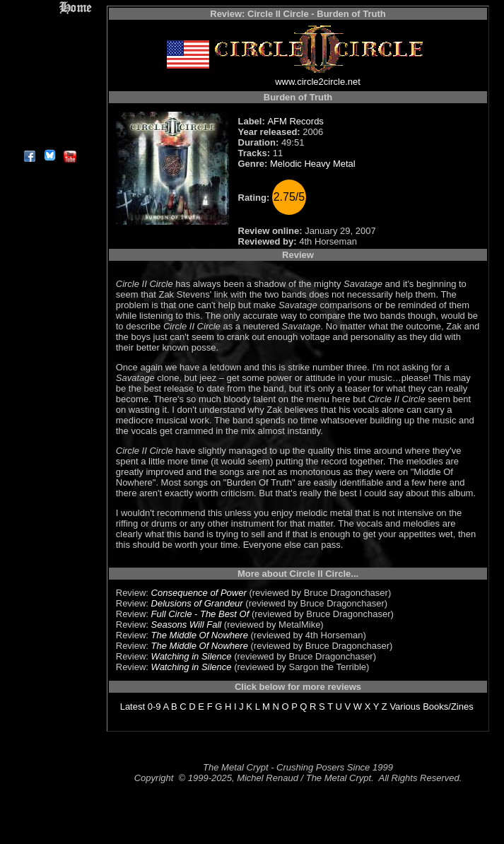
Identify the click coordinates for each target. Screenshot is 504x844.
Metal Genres (49, 89)
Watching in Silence (192, 656)
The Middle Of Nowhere (200, 635)
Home (49, 8)
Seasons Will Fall (187, 625)
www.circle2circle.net (318, 82)
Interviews (49, 41)
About (49, 138)
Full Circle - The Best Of (200, 614)
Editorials (49, 57)
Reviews (49, 24)
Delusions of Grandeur (197, 603)
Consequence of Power (199, 593)
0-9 (154, 707)
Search (49, 106)
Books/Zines (448, 707)
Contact (49, 122)
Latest (133, 707)
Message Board (49, 73)
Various (405, 707)
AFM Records (295, 121)
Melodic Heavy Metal (313, 164)
